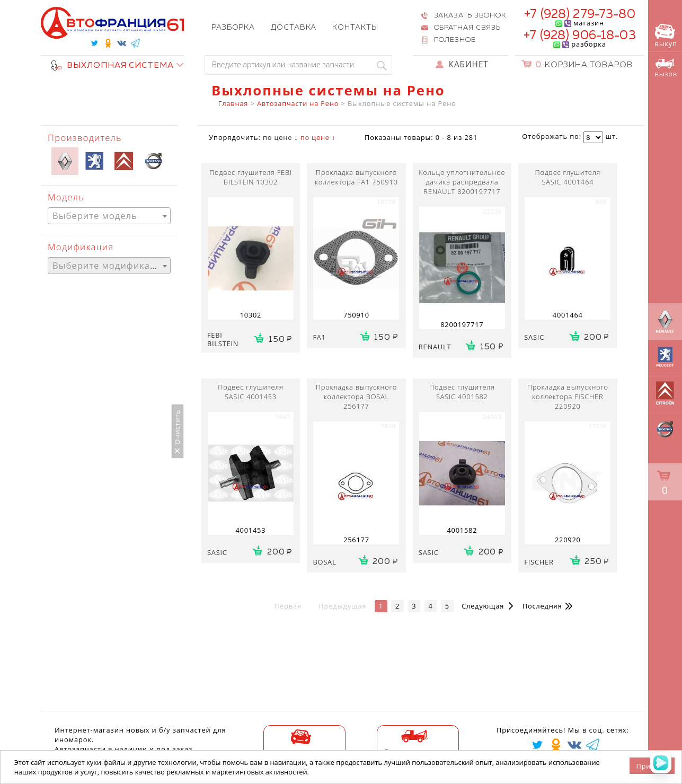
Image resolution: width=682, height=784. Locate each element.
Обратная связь (468, 28)
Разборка (233, 28)
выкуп (666, 36)
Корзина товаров (584, 65)
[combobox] (109, 216)
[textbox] (109, 216)
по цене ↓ (280, 137)
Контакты (355, 28)
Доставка (294, 28)
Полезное (455, 40)
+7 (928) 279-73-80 (579, 15)
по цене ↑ (318, 137)
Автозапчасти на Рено (298, 103)
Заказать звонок (470, 16)
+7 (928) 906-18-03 (579, 36)
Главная (233, 103)
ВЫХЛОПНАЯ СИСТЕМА (113, 65)
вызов (666, 68)
